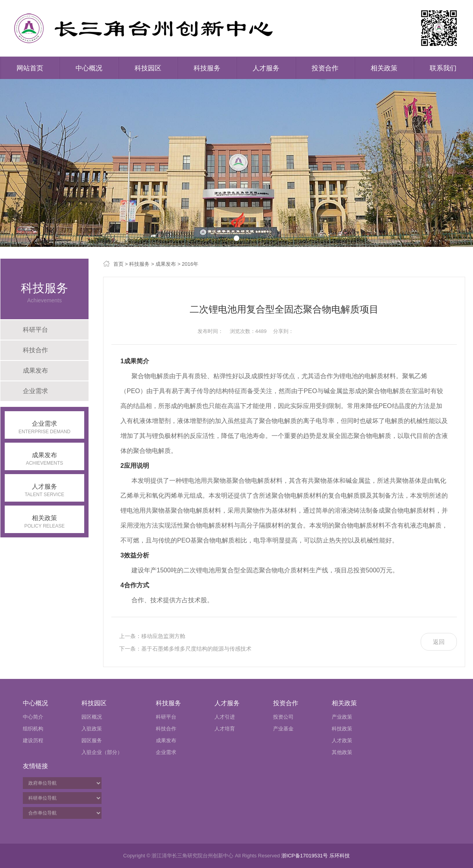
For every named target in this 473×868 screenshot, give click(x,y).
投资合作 (325, 68)
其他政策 (342, 752)
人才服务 (266, 68)
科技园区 (148, 68)
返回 (439, 642)
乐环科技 (340, 856)
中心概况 (89, 68)
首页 (118, 264)
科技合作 (35, 350)
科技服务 (207, 68)
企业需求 (35, 391)
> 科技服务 (137, 264)
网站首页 (30, 68)
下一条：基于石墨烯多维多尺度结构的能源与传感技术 (185, 649)
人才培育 (225, 729)
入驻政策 (92, 729)
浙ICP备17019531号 (305, 856)
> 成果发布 (163, 264)
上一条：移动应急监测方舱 (152, 636)
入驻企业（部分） (102, 752)
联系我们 (443, 68)
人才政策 (342, 740)
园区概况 (92, 717)
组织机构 (33, 729)
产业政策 (342, 717)
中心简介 (33, 717)
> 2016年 (187, 264)
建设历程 (33, 740)
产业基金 (283, 729)
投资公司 (283, 717)
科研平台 (35, 330)
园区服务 (92, 740)
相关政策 (384, 68)
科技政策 (342, 729)
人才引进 (225, 717)
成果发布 (35, 371)
